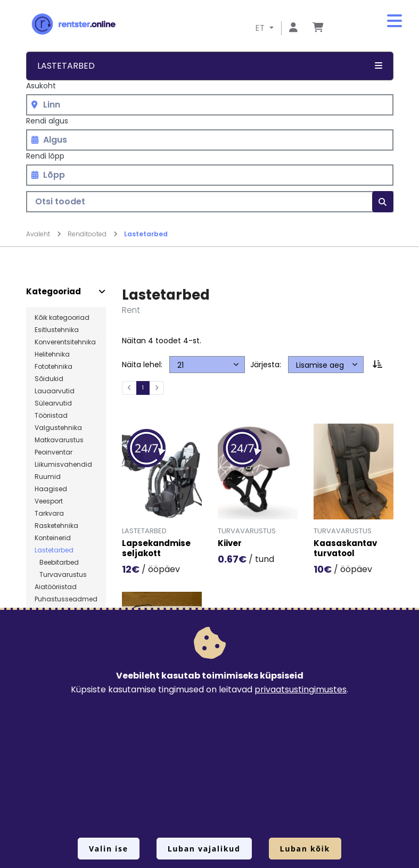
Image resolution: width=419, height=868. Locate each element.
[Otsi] (383, 202)
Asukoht (41, 86)
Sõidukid (49, 379)
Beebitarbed (57, 563)
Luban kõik (305, 849)
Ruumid (48, 477)
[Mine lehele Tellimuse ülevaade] (318, 28)
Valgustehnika (58, 428)
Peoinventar (54, 452)
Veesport (49, 501)
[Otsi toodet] (210, 202)
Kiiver (230, 544)
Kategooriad (54, 292)
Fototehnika (54, 367)
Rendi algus (47, 121)
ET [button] (261, 28)
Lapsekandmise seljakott (156, 549)
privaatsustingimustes (301, 689)
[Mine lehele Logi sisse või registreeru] (293, 28)
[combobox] (210, 105)
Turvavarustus (61, 575)
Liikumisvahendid (63, 465)
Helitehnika (52, 354)
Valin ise (109, 849)
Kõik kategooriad (62, 318)
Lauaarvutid (55, 391)
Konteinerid (53, 538)
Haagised (51, 489)
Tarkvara (49, 514)
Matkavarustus (59, 440)
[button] (395, 21)
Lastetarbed (146, 234)
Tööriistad (51, 416)
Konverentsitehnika (65, 342)
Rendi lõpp (45, 156)
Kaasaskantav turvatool (345, 549)
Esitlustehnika (57, 330)
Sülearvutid (53, 403)
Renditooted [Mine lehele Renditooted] (93, 234)
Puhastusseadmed (66, 599)
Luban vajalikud (204, 849)
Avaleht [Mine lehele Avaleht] (44, 234)
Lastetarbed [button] (210, 66)
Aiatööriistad (56, 587)
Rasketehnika (56, 526)
